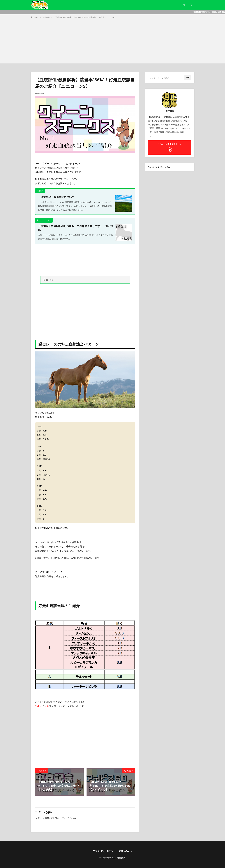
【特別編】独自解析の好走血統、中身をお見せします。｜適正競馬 (75, 228)
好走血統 (46, 17)
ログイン (61, 818)
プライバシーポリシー (104, 851)
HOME (36, 17)
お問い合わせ (126, 851)
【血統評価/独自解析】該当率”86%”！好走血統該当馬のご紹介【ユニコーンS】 (85, 17)
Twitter (39, 706)
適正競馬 (121, 858)
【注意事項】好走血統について (56, 197)
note (47, 706)
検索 (188, 77)
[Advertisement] (113, 40)
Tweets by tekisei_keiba (159, 167)
